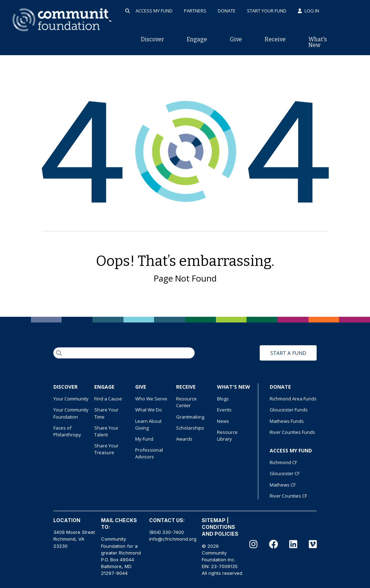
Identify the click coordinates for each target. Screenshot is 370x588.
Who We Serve (151, 399)
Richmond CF (283, 462)
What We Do (149, 410)
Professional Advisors (149, 453)
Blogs (223, 399)
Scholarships (190, 428)
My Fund (144, 439)
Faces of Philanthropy (67, 431)
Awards (184, 439)
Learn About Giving (148, 424)
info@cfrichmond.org (173, 539)
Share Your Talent (106, 431)
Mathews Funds (287, 421)
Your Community (71, 399)
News (223, 421)
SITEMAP (214, 520)
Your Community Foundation (71, 413)
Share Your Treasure (106, 449)
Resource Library (227, 435)
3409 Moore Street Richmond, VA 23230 (74, 539)
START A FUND (288, 353)
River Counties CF (288, 496)
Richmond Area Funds (293, 399)
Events (224, 410)
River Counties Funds (292, 432)
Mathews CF (283, 485)
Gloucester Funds (289, 410)
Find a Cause (108, 399)
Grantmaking (190, 417)
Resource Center (186, 402)
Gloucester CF (285, 473)
